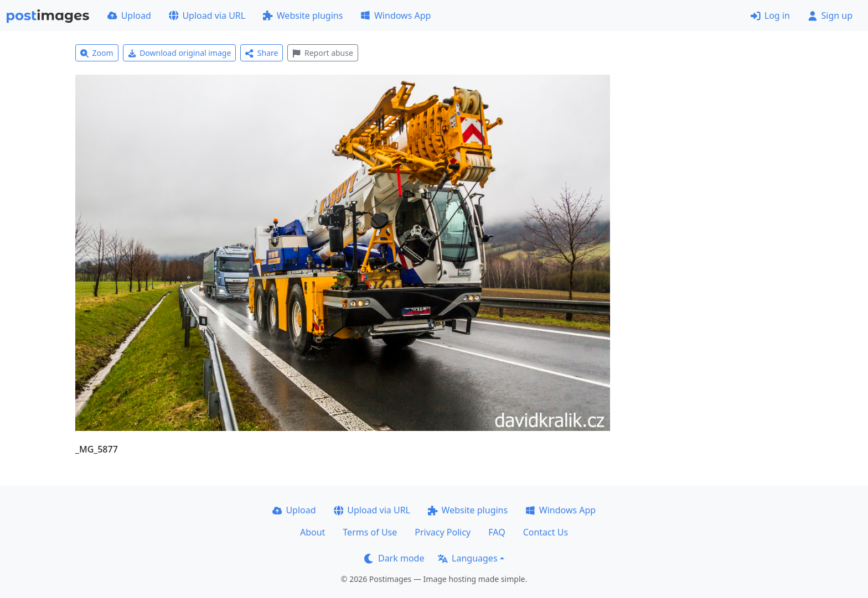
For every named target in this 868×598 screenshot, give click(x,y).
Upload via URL (207, 15)
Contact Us (546, 532)
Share (262, 53)
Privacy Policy (443, 532)
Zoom (97, 53)
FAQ (497, 532)
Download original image (180, 53)
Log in (770, 15)
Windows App (396, 15)
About (312, 532)
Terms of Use (370, 532)
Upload (129, 15)
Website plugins (303, 15)
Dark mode (394, 558)
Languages (467, 558)
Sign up (830, 15)
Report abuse (322, 53)
